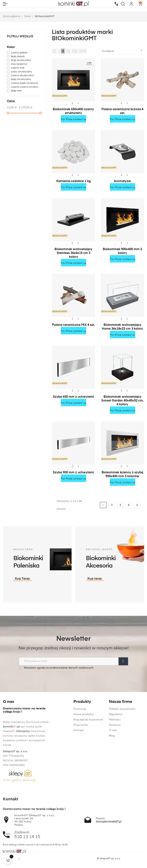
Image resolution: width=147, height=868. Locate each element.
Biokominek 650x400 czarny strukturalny (73, 111)
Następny (137, 505)
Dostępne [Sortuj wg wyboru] (122, 51)
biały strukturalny (21, 79)
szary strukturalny (22, 72)
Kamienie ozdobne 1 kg (73, 181)
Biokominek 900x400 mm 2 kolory (122, 251)
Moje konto (81, 803)
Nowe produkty (84, 792)
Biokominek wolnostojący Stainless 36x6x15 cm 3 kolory (73, 253)
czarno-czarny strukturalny (26, 87)
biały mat (16, 91)
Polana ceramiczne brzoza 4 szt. (122, 111)
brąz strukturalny (21, 60)
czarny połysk (19, 53)
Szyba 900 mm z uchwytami (73, 473)
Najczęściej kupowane (88, 798)
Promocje (80, 787)
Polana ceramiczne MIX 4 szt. (73, 325)
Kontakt (79, 808)
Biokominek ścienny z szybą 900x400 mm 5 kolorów (122, 475)
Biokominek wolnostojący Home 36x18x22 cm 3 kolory (122, 327)
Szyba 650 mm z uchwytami (73, 397)
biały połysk (18, 57)
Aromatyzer (122, 181)
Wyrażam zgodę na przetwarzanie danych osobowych (56, 668)
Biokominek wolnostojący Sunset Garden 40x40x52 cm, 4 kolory (122, 401)
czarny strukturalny (22, 76)
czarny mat (18, 68)
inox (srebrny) (19, 64)
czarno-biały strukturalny (26, 83)
